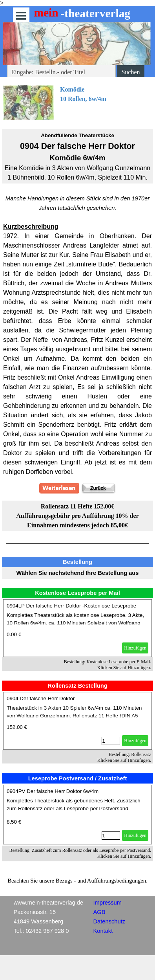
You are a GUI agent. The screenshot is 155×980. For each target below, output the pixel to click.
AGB (99, 912)
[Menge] (111, 741)
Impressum (108, 903)
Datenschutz (109, 921)
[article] (77, 628)
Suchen (130, 72)
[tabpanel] (77, 103)
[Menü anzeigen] (21, 16)
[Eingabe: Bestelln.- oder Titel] (62, 72)
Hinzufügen (135, 648)
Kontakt (103, 931)
